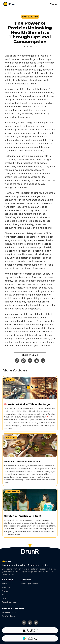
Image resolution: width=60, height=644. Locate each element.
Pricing (5, 591)
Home (5, 584)
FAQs (4, 595)
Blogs (4, 598)
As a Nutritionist (9, 616)
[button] (53, 4)
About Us (6, 587)
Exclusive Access (9, 602)
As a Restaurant (9, 613)
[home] (12, 4)
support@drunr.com (29, 584)
